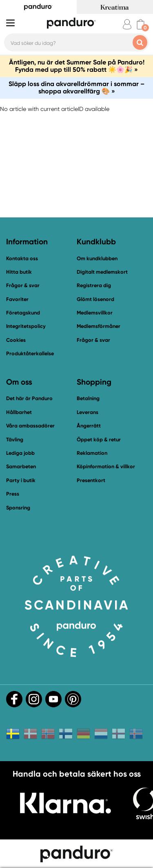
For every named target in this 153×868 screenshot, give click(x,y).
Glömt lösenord (95, 299)
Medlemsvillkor (95, 313)
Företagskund (23, 313)
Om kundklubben (97, 258)
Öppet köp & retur (99, 440)
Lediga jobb (20, 453)
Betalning (88, 398)
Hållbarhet (19, 412)
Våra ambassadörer (30, 426)
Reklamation (92, 453)
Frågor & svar (23, 285)
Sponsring (18, 508)
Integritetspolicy (26, 326)
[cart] (141, 24)
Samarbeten (21, 466)
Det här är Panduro (29, 398)
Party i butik (21, 480)
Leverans (88, 412)
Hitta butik (19, 272)
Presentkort (91, 480)
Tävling (15, 440)
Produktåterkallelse (30, 353)
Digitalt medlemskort (102, 272)
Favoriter (17, 299)
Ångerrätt (89, 426)
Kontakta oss (22, 258)
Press (13, 494)
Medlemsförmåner (99, 326)
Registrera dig (94, 285)
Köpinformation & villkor (106, 466)
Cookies (16, 340)
